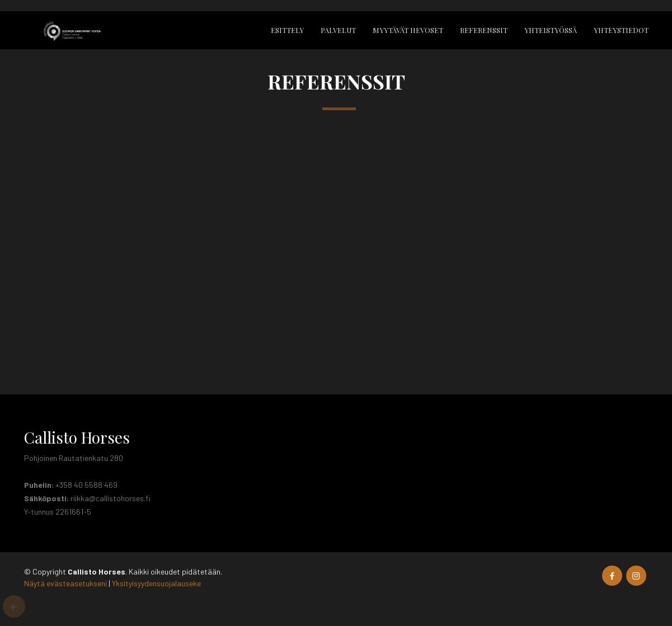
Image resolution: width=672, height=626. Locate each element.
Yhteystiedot (621, 30)
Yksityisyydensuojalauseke (156, 583)
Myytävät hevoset (408, 30)
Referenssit (484, 30)
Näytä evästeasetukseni (65, 583)
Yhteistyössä (551, 30)
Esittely (287, 30)
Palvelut (338, 30)
